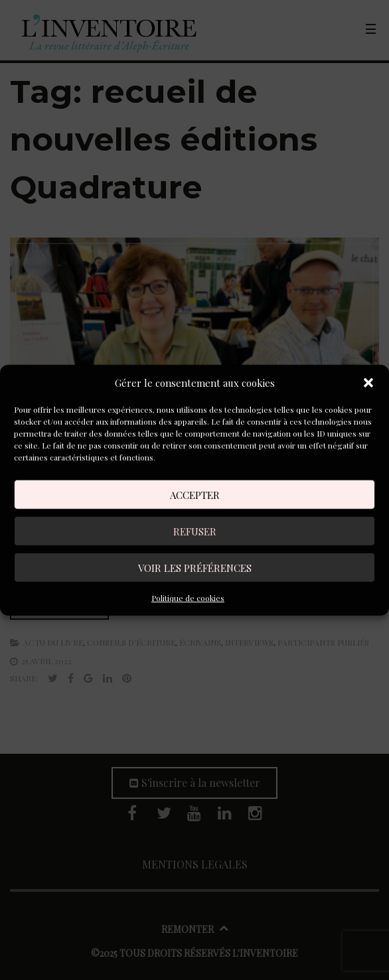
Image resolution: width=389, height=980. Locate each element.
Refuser (195, 531)
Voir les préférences (195, 567)
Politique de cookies (188, 598)
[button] (368, 383)
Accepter (195, 494)
